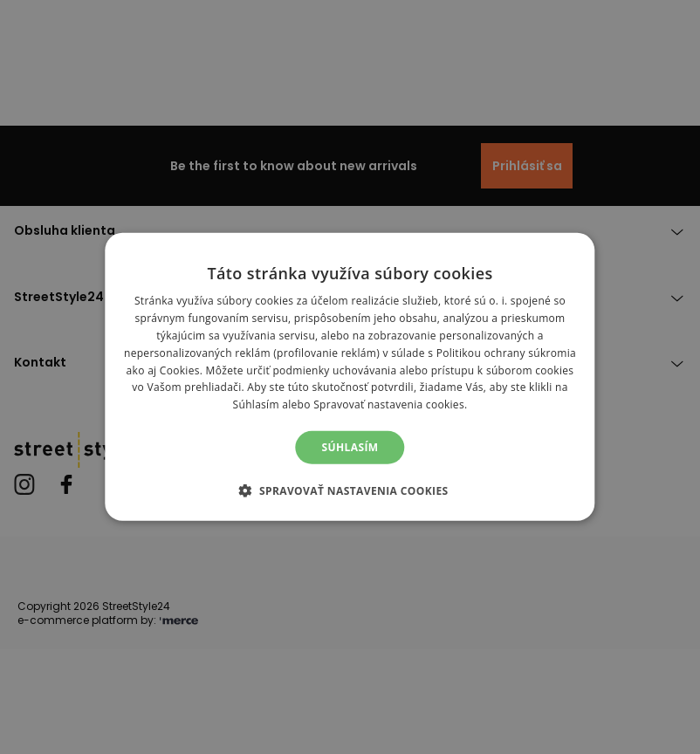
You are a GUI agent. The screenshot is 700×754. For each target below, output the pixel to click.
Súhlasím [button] (350, 447)
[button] (350, 490)
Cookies (180, 370)
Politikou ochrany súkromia (506, 353)
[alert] (350, 377)
